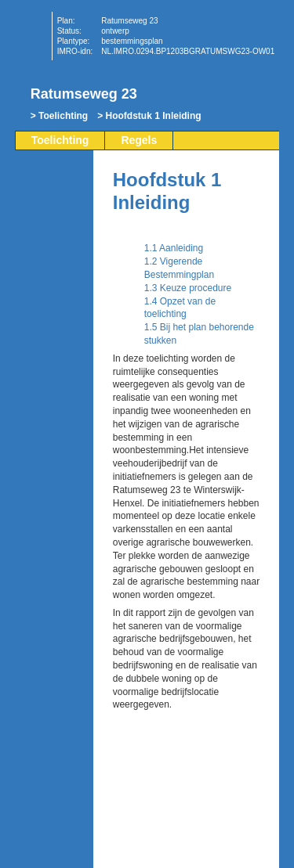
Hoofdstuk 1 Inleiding (154, 116)
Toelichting (63, 116)
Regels (139, 140)
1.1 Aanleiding (174, 248)
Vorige (56, 240)
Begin (56, 217)
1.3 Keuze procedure (188, 288)
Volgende (56, 264)
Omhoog (56, 287)
